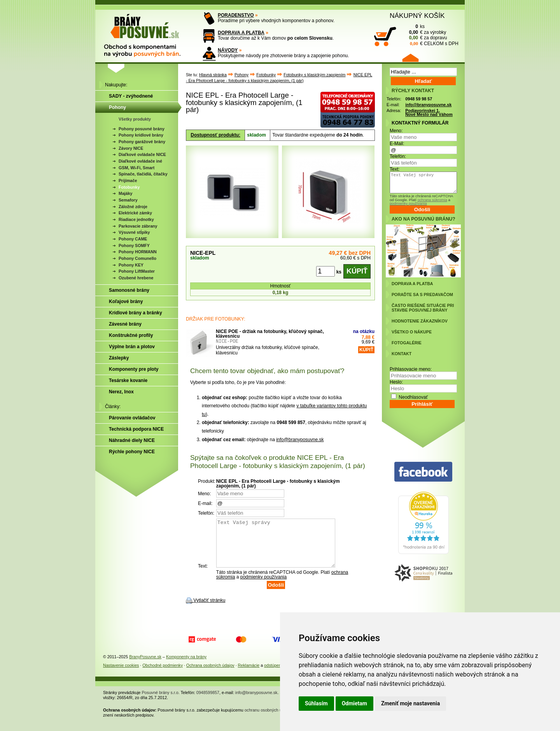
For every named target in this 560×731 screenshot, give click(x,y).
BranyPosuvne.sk (145, 666)
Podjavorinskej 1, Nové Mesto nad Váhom (429, 113)
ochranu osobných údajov (268, 719)
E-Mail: (397, 144)
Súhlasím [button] (316, 703)
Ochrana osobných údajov (210, 675)
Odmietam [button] (354, 703)
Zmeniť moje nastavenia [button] (410, 703)
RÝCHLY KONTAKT (413, 91)
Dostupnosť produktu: (215, 135)
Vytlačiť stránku (209, 610)
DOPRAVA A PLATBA (241, 33)
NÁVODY (228, 50)
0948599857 (208, 702)
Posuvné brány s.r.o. (161, 702)
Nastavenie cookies (121, 675)
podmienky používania (263, 586)
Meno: (396, 131)
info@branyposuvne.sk (300, 440)
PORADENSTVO (236, 15)
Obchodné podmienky (163, 675)
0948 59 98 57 (419, 99)
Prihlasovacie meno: (411, 369)
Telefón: (398, 156)
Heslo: (396, 382)
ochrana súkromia (432, 200)
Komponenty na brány (186, 666)
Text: (395, 169)
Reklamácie (249, 675)
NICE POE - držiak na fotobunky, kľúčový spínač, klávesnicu (270, 334)
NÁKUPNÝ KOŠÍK (417, 16)
